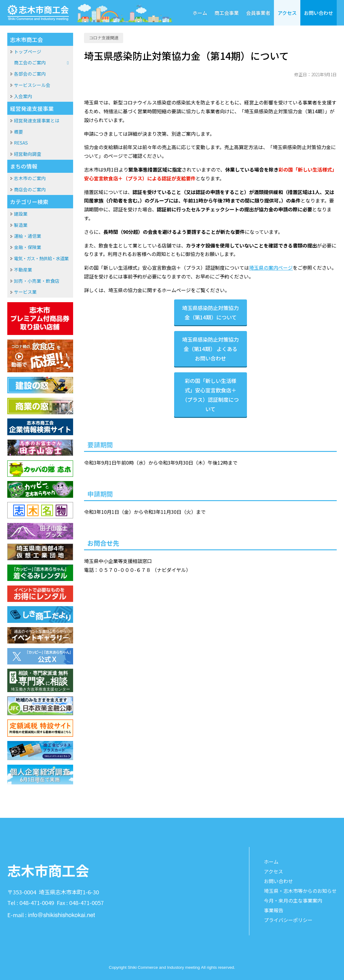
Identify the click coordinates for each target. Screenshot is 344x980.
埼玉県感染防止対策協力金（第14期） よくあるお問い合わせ (210, 349)
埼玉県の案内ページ (271, 268)
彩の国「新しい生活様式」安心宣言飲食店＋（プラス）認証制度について (210, 395)
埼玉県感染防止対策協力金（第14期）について (210, 312)
